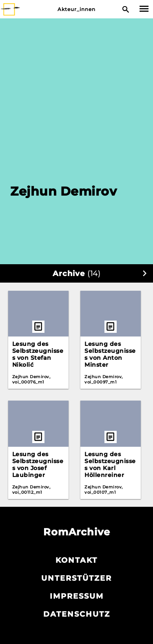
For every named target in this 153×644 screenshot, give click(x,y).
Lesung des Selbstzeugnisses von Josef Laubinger (38, 465)
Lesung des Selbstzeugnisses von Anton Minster (110, 354)
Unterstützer (76, 578)
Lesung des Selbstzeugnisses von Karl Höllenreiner (110, 465)
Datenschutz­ (77, 614)
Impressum (77, 596)
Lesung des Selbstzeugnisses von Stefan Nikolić (38, 354)
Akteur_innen (76, 9)
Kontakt (76, 560)
